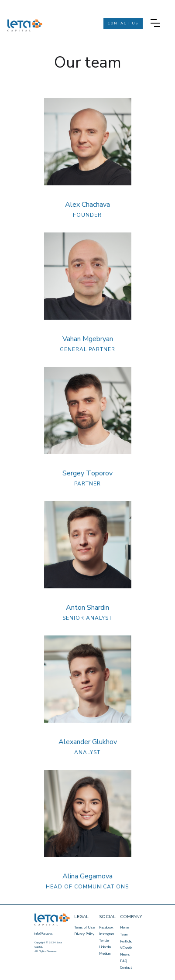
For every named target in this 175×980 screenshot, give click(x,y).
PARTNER (87, 484)
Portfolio (126, 941)
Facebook (106, 927)
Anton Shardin (87, 608)
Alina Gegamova (87, 876)
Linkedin (105, 947)
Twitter (104, 941)
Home (124, 927)
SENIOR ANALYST (87, 618)
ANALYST (87, 752)
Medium (105, 954)
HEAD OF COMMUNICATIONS (87, 887)
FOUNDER (87, 215)
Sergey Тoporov (87, 473)
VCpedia (126, 948)
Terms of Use (84, 927)
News (125, 954)
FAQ (124, 961)
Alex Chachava (87, 205)
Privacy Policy (84, 934)
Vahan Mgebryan (88, 339)
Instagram (106, 934)
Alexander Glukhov (88, 742)
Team (124, 934)
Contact (126, 968)
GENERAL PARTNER (87, 349)
